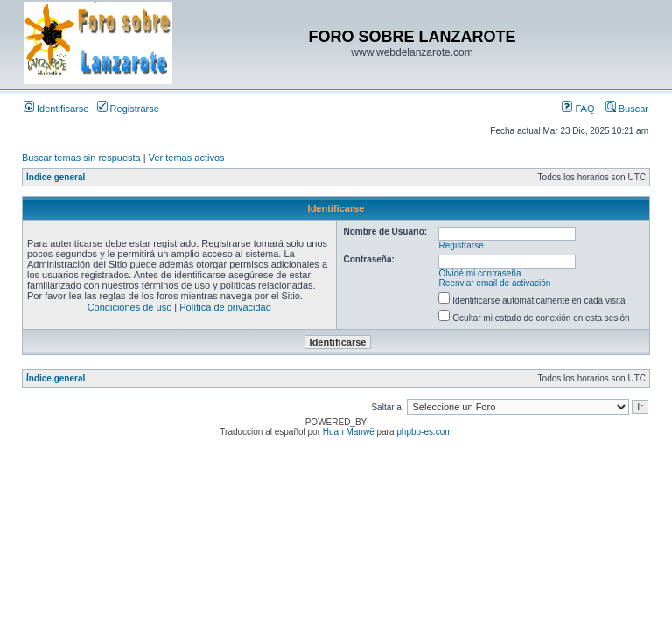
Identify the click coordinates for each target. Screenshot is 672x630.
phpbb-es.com (424, 432)
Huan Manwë (349, 432)
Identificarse (56, 108)
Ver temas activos (187, 157)
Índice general (56, 177)
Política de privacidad (225, 307)
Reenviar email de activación (495, 283)
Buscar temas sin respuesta (81, 157)
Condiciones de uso (130, 307)
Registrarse (128, 108)
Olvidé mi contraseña (480, 273)
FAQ (578, 108)
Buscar (627, 108)
